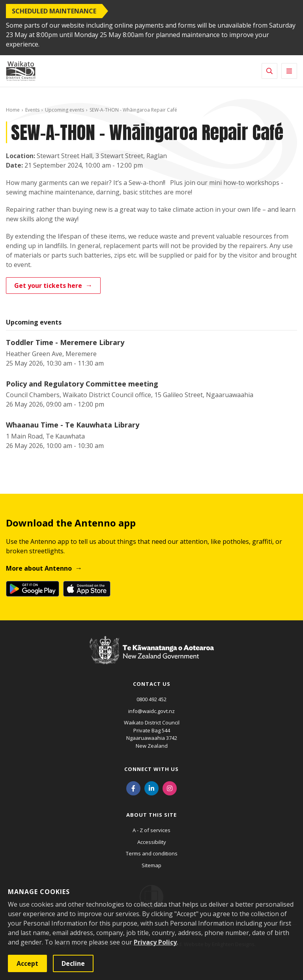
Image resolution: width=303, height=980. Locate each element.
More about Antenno (39, 568)
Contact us (152, 684)
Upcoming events (65, 110)
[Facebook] (133, 788)
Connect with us (151, 769)
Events (32, 110)
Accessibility (152, 842)
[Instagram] (170, 788)
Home (13, 110)
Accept (27, 963)
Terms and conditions (152, 853)
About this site (151, 815)
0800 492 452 (151, 699)
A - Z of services (151, 830)
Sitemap (151, 865)
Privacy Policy (155, 942)
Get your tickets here (48, 286)
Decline (73, 963)
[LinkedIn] (151, 788)
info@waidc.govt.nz (151, 711)
